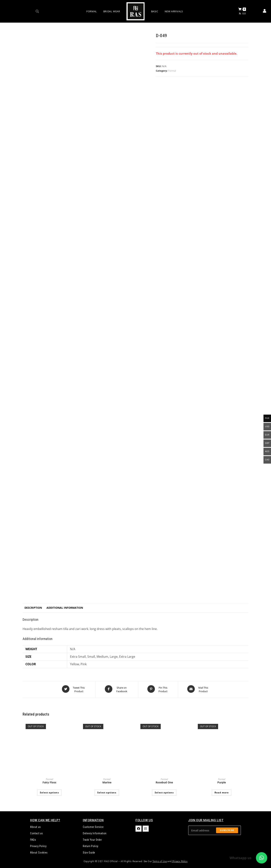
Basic (155, 11)
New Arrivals (174, 11)
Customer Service (93, 826)
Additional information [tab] (65, 608)
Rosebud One (164, 781)
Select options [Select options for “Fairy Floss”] (49, 791)
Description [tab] (33, 608)
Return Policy (91, 845)
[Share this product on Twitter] (74, 689)
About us (35, 826)
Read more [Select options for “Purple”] (222, 791)
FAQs (33, 838)
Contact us (37, 832)
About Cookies (39, 851)
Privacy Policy (38, 845)
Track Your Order (92, 838)
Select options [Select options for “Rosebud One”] (164, 791)
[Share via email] (198, 689)
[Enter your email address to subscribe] (215, 829)
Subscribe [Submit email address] (227, 829)
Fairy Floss (49, 781)
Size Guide (89, 851)
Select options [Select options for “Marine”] (107, 791)
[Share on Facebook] (117, 689)
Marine (107, 781)
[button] (262, 858)
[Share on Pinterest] (158, 689)
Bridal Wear (112, 11)
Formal (92, 11)
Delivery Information (95, 832)
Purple (222, 781)
